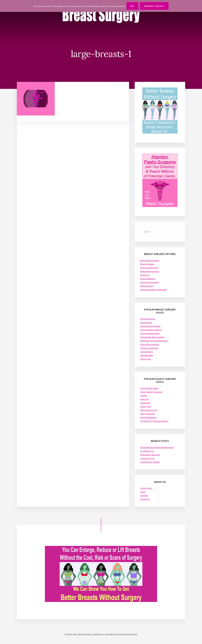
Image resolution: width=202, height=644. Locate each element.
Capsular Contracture (149, 348)
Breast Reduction (148, 279)
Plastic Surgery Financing (151, 392)
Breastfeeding (147, 355)
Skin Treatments (148, 414)
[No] (198, 6)
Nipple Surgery (147, 286)
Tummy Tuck (146, 407)
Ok (132, 6)
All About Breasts (148, 319)
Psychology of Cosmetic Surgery (154, 421)
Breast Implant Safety (150, 334)
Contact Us (145, 499)
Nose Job (144, 399)
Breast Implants (147, 264)
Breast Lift (145, 275)
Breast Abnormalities (150, 344)
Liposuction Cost (147, 458)
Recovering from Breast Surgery (154, 341)
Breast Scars (146, 359)
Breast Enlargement (149, 268)
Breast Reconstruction (150, 271)
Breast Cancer (146, 323)
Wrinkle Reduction (148, 418)
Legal (143, 492)
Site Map (144, 496)
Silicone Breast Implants (151, 330)
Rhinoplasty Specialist (150, 455)
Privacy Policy (146, 488)
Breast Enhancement (150, 282)
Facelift (144, 396)
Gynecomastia (147, 352)
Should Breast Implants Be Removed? (157, 448)
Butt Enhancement (149, 410)
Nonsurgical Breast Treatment (154, 290)
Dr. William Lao (147, 451)
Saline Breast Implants (150, 326)
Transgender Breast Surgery (152, 337)
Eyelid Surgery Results (150, 462)
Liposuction (145, 403)
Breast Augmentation (150, 261)
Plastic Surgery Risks (149, 388)
